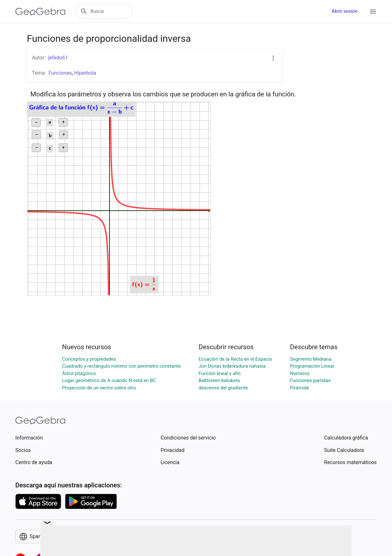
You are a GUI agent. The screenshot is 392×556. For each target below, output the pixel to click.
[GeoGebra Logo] (40, 11)
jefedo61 (58, 58)
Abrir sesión (345, 11)
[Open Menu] (373, 11)
